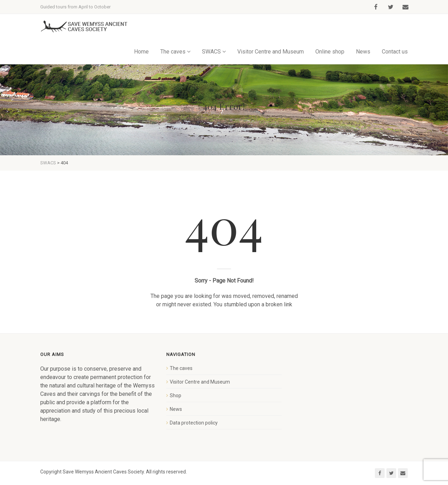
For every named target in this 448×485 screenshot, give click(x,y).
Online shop (330, 52)
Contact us (395, 52)
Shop (176, 395)
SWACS (211, 52)
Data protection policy (194, 423)
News (363, 52)
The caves (173, 52)
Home (141, 52)
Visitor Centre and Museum (271, 52)
